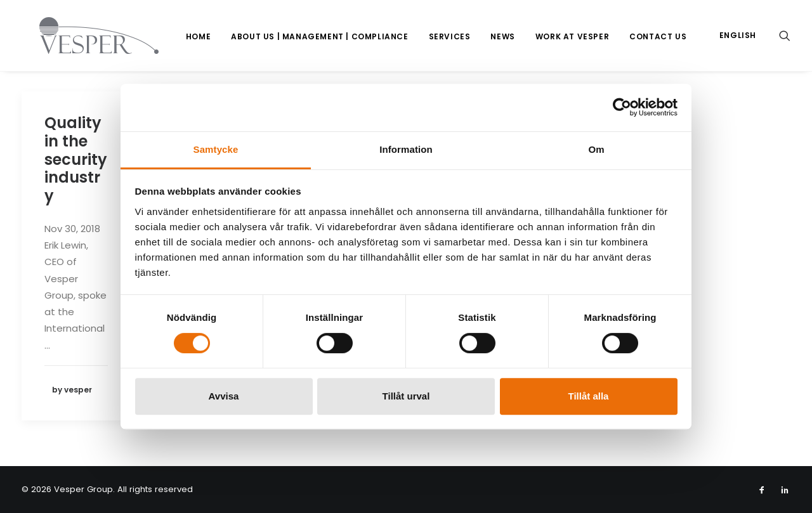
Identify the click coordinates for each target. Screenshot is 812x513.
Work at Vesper (572, 36)
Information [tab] (406, 149)
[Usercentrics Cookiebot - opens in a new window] (622, 107)
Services (450, 36)
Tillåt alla (589, 396)
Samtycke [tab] (216, 149)
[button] (785, 36)
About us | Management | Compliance (319, 36)
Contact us (658, 36)
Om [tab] (596, 149)
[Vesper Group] (81, 36)
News (502, 36)
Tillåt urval (406, 396)
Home (198, 36)
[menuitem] (198, 37)
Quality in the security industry (76, 159)
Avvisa (224, 396)
